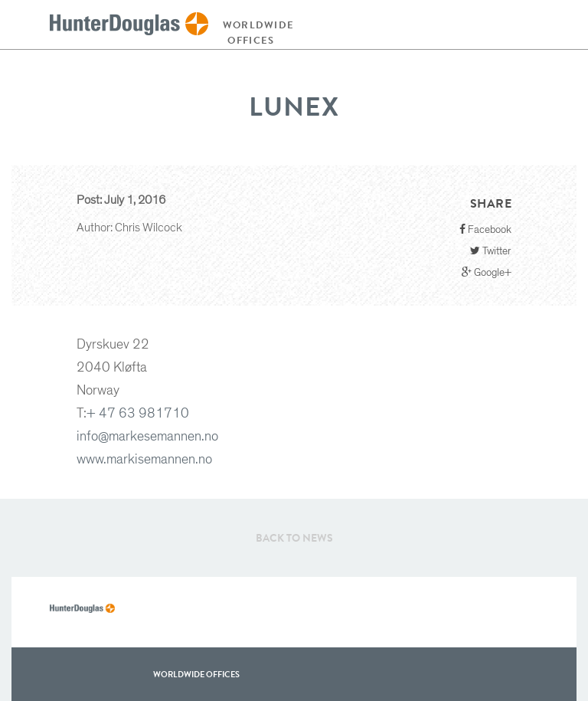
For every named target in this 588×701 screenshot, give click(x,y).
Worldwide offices (255, 33)
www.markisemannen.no (144, 460)
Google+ (487, 272)
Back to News (294, 538)
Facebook (485, 229)
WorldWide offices (196, 674)
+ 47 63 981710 (138, 414)
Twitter (491, 251)
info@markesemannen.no (147, 437)
